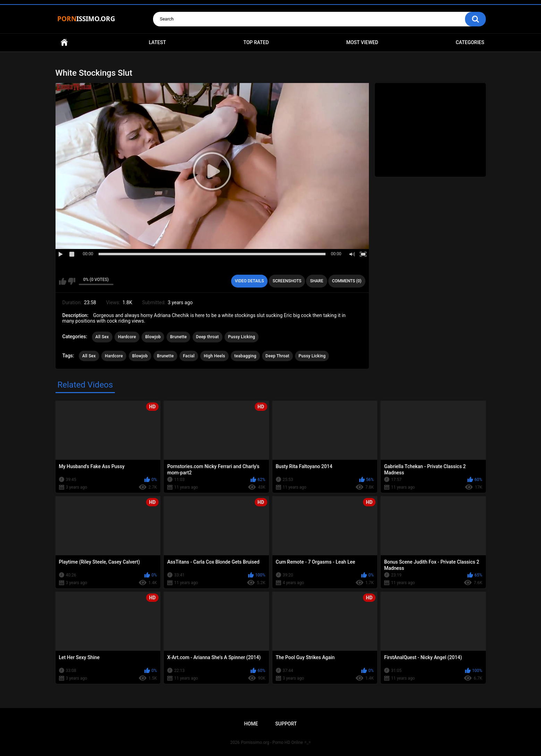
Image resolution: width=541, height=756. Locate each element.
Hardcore (127, 337)
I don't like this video (72, 281)
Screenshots (287, 281)
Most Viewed (362, 42)
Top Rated (256, 42)
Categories (470, 42)
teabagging (245, 356)
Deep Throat (277, 356)
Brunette (178, 337)
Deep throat (208, 337)
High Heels (214, 356)
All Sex (102, 337)
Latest (158, 42)
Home (64, 43)
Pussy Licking (242, 337)
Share (316, 281)
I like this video (63, 281)
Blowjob (153, 337)
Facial (189, 356)
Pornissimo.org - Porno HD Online (272, 742)
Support (286, 724)
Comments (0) (347, 281)
